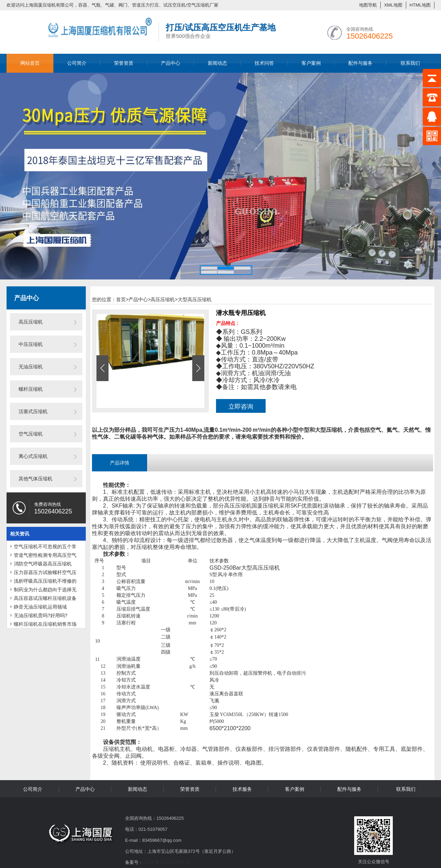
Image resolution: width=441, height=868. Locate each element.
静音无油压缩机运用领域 (40, 607)
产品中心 (171, 63)
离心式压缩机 (33, 456)
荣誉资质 (124, 63)
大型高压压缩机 (195, 299)
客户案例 (311, 63)
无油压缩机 (31, 367)
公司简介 (77, 63)
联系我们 (410, 63)
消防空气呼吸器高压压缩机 (43, 564)
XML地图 (393, 5)
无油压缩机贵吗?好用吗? (41, 615)
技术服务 (242, 789)
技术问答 (264, 63)
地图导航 (368, 5)
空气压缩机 (31, 434)
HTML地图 (420, 5)
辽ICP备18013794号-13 (167, 862)
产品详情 (120, 463)
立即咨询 (241, 407)
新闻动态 (217, 63)
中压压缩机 (31, 344)
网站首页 (30, 63)
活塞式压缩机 (33, 411)
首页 (122, 299)
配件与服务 (360, 63)
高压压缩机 (31, 322)
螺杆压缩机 (31, 389)
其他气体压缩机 (35, 479)
